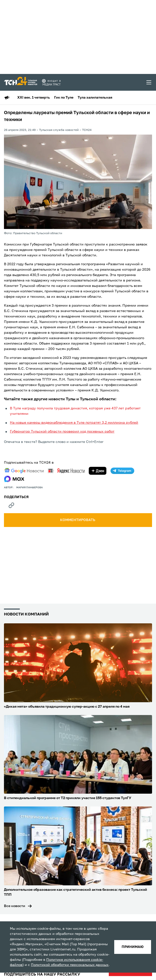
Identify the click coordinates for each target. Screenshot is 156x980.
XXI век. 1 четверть (34, 98)
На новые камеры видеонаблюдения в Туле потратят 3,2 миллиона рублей (74, 423)
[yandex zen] (98, 471)
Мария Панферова (30, 488)
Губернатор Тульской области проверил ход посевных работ (62, 432)
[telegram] (122, 471)
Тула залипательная (95, 98)
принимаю (133, 947)
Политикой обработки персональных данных (70, 965)
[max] (14, 479)
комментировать (78, 520)
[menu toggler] (149, 82)
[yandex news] (66, 471)
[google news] (24, 471)
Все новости (15, 906)
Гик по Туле (64, 98)
